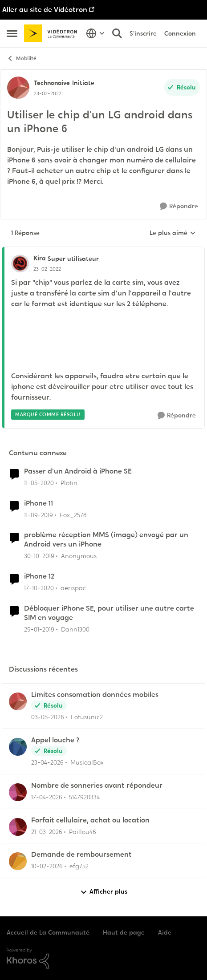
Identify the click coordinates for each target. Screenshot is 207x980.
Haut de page (124, 932)
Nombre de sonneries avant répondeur (97, 786)
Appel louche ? (55, 740)
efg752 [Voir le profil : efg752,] (79, 866)
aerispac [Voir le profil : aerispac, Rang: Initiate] (73, 588)
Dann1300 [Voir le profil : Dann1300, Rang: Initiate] (75, 629)
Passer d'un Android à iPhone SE (78, 471)
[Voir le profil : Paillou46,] (18, 827)
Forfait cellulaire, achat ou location (90, 820)
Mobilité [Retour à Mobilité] (22, 59)
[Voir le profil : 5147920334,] (18, 792)
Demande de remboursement (81, 854)
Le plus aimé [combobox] (173, 233)
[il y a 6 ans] (39, 483)
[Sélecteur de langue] (95, 33)
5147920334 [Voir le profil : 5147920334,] (84, 797)
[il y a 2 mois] (48, 717)
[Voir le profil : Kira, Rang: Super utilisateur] (20, 263)
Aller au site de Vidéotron (45, 10)
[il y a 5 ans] (39, 588)
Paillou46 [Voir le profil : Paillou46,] (83, 831)
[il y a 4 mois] (47, 832)
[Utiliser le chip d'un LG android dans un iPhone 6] (47, 269)
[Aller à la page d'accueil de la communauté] (53, 33)
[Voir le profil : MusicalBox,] (18, 747)
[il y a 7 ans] (39, 629)
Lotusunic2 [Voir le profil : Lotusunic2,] (87, 717)
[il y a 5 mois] (47, 866)
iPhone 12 (39, 576)
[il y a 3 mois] (47, 797)
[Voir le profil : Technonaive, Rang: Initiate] (18, 88)
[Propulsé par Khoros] (103, 959)
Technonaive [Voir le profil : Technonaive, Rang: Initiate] (52, 83)
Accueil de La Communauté (48, 932)
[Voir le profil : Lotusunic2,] (18, 701)
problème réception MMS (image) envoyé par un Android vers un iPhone (106, 540)
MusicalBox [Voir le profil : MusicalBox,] (87, 762)
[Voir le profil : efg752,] (18, 861)
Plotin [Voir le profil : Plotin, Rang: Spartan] (69, 483)
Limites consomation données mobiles (95, 695)
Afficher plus (104, 892)
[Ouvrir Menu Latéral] (12, 33)
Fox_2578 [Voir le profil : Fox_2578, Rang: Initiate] (73, 514)
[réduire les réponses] (103, 251)
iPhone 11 (39, 503)
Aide (165, 932)
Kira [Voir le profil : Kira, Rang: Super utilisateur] (39, 258)
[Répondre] (179, 206)
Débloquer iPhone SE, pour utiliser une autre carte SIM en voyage (109, 613)
